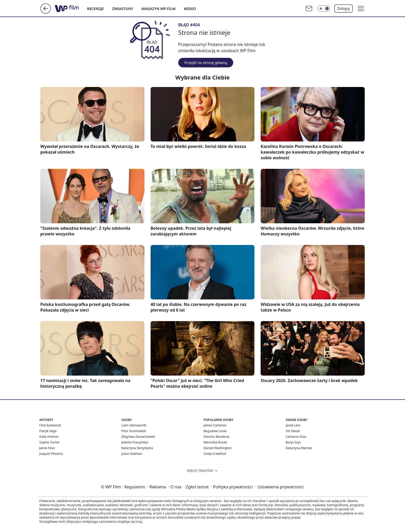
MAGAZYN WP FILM (159, 9)
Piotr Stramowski (134, 431)
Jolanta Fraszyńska (135, 442)
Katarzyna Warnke (299, 448)
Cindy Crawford (215, 454)
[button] (361, 9)
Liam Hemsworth (134, 425)
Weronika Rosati (215, 442)
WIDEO (190, 9)
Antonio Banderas (217, 437)
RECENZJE (95, 9)
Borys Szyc (293, 442)
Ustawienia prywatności (279, 487)
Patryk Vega (48, 431)
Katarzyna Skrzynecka (137, 448)
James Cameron (215, 425)
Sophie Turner (49, 442)
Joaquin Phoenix (51, 454)
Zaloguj (344, 8)
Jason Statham (132, 454)
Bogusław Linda (215, 431)
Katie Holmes (49, 437)
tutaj (139, 522)
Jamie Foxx (47, 448)
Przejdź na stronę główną (206, 63)
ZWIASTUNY (123, 9)
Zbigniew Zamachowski (138, 437)
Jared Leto (293, 425)
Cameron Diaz (296, 437)
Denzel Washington (218, 448)
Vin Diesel (293, 431)
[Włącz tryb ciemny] (324, 9)
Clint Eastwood (50, 425)
